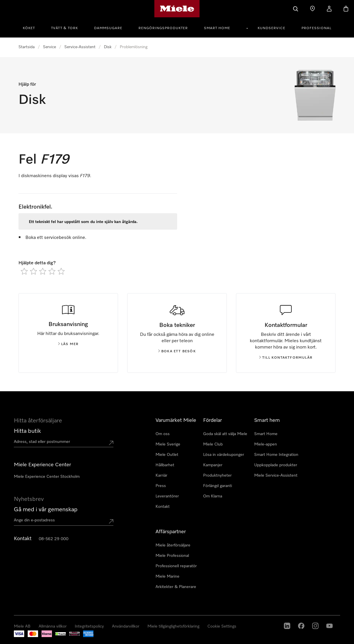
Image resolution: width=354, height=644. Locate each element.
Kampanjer (213, 465)
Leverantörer (167, 496)
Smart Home (217, 28)
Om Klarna (213, 496)
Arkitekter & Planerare (176, 587)
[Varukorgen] (346, 9)
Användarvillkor (126, 626)
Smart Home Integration (276, 455)
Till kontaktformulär (286, 358)
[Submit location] (111, 443)
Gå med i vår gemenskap (46, 510)
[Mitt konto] (329, 9)
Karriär (161, 475)
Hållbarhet (165, 465)
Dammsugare (108, 28)
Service (49, 47)
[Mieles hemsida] (177, 9)
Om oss (163, 434)
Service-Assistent (80, 47)
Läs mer (68, 344)
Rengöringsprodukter (163, 28)
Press (161, 486)
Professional (316, 28)
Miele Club (213, 444)
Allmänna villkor (53, 626)
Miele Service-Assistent (276, 475)
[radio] (24, 271)
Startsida (27, 47)
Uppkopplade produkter (276, 465)
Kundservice (271, 28)
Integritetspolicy (89, 626)
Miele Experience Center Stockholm (47, 477)
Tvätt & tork (64, 28)
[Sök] (296, 9)
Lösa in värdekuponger (224, 455)
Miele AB (22, 626)
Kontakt (163, 507)
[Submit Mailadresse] (111, 521)
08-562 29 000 (54, 539)
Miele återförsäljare (173, 545)
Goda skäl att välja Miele (225, 434)
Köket (29, 28)
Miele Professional (172, 556)
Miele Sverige (168, 444)
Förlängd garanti (218, 486)
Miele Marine (167, 576)
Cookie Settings (222, 626)
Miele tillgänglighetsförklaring (173, 626)
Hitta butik (27, 431)
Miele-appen (266, 444)
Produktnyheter (217, 475)
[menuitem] (32, 27)
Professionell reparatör (176, 566)
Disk (108, 47)
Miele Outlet (167, 455)
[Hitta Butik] (312, 9)
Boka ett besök (177, 351)
